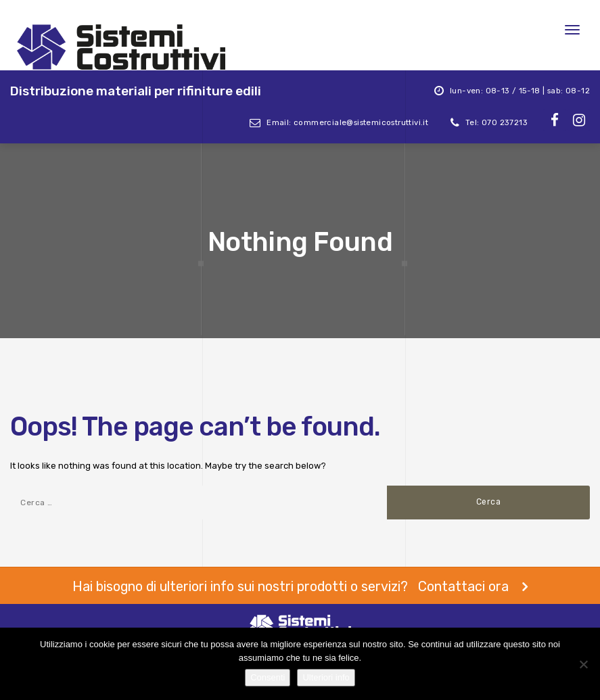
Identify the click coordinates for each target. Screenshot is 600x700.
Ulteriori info (326, 677)
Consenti (268, 677)
